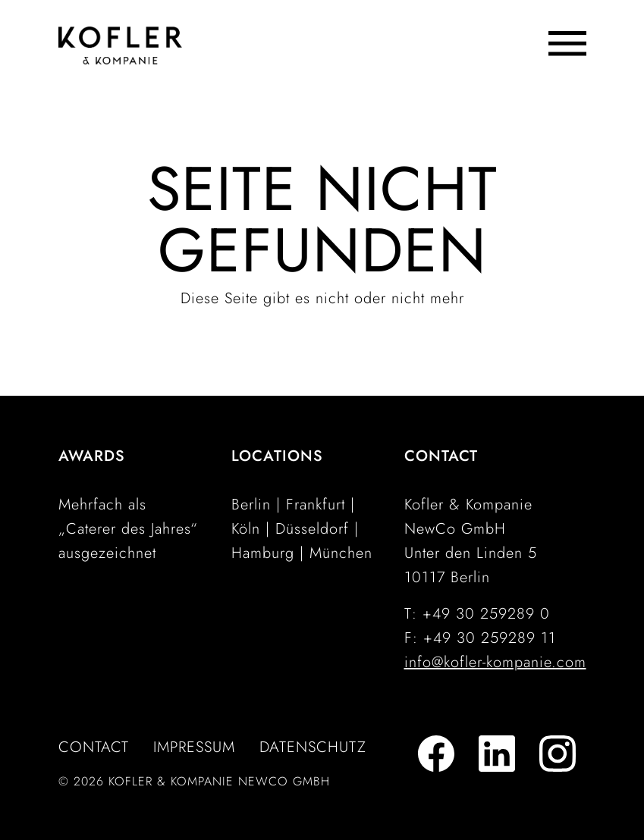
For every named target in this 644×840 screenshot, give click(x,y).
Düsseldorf (312, 529)
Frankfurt (316, 505)
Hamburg (263, 553)
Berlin (251, 505)
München (341, 553)
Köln (246, 529)
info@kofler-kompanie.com (495, 662)
